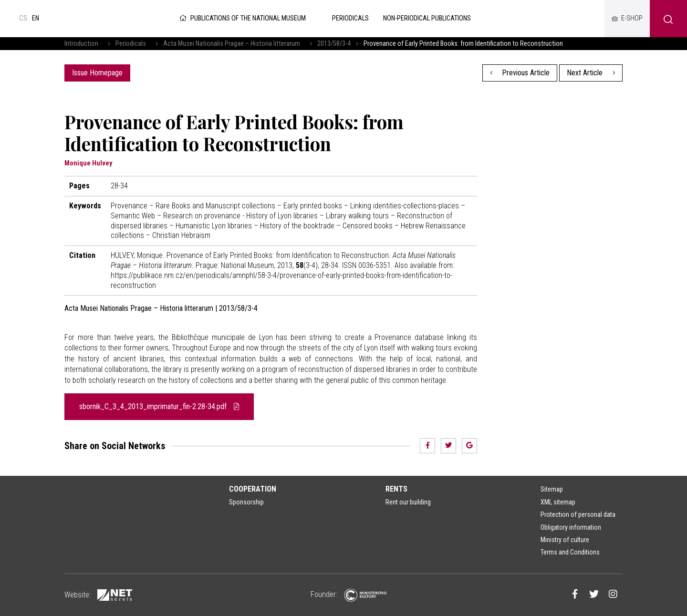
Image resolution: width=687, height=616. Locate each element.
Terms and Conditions (570, 552)
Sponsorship (246, 502)
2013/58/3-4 (334, 44)
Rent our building (408, 502)
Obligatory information (571, 527)
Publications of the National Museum (242, 18)
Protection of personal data (578, 514)
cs (23, 18)
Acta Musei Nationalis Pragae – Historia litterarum (232, 44)
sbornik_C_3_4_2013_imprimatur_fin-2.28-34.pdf (159, 406)
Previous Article (520, 73)
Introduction (81, 44)
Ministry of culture (565, 540)
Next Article (591, 73)
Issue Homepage (97, 73)
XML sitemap (558, 502)
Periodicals (131, 44)
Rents (396, 489)
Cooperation (253, 489)
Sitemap (552, 489)
